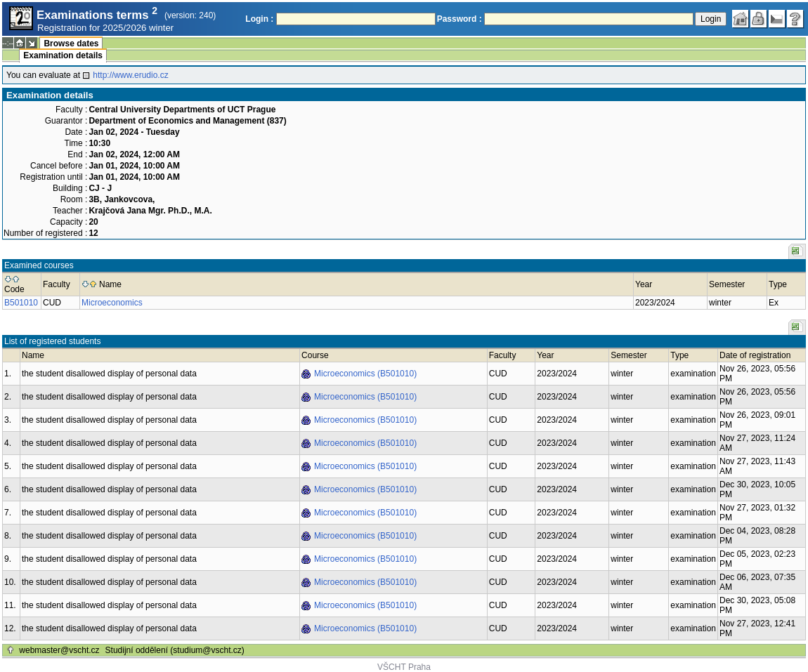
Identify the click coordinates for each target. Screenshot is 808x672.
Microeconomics (112, 303)
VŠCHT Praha (404, 667)
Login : (259, 19)
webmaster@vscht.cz (59, 650)
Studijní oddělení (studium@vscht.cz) (175, 650)
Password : (460, 19)
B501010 (21, 303)
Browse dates (71, 44)
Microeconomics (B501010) (365, 374)
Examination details (63, 55)
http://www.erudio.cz (130, 75)
